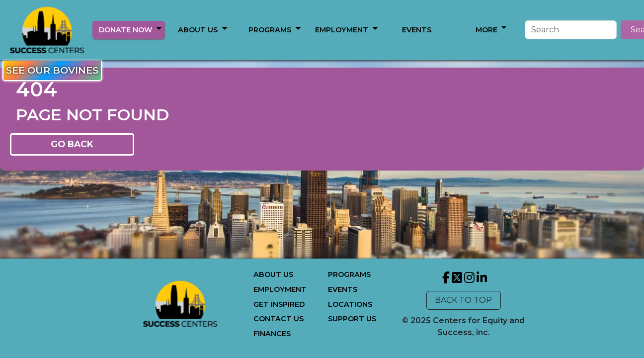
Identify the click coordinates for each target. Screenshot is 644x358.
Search (610, 30)
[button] (159, 28)
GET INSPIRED (279, 304)
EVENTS (343, 289)
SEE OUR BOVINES (52, 70)
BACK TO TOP (463, 300)
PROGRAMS (349, 274)
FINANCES (272, 334)
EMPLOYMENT (280, 289)
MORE (270, 30)
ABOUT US (198, 30)
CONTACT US (279, 319)
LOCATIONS (350, 304)
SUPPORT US (352, 319)
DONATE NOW (125, 30)
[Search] (536, 30)
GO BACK (72, 144)
